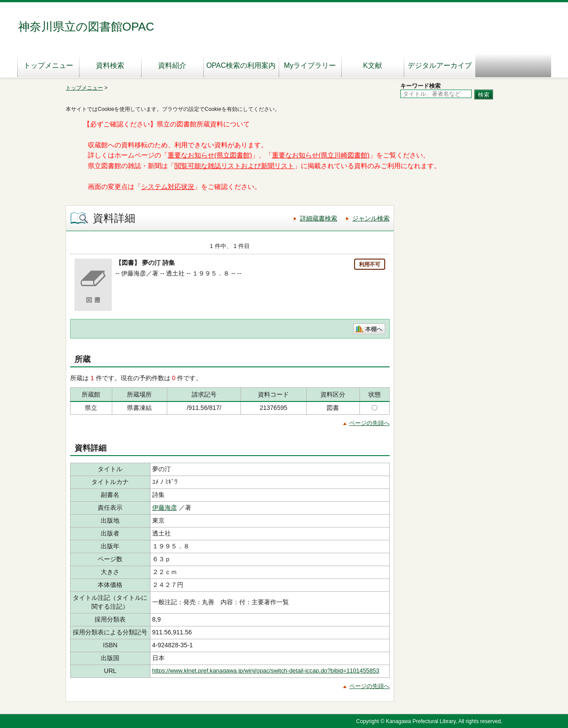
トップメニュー (48, 65)
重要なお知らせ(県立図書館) (210, 155)
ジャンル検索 (371, 218)
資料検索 (110, 65)
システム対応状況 (168, 187)
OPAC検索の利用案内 (241, 65)
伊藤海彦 (165, 508)
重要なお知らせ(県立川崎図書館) (321, 155)
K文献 (373, 65)
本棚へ (374, 329)
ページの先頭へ (369, 423)
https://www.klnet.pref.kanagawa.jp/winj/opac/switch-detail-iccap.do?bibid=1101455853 (266, 671)
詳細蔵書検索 (319, 218)
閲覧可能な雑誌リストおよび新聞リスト (234, 166)
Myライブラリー (310, 65)
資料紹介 (172, 65)
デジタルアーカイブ (440, 65)
